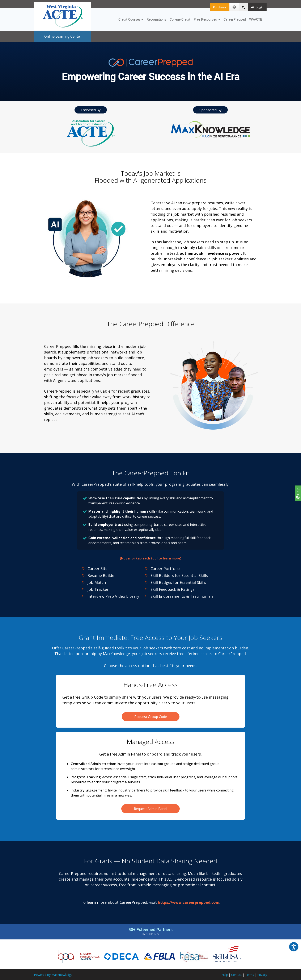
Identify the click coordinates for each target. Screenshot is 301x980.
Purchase (220, 7)
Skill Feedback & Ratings (173, 589)
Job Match (97, 582)
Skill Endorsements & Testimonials (182, 596)
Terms (250, 975)
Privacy (262, 975)
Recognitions (156, 19)
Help (298, 493)
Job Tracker (98, 589)
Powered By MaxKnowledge (53, 975)
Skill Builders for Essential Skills (179, 575)
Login (257, 7)
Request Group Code (151, 717)
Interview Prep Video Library (113, 596)
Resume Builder (102, 575)
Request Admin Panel (150, 809)
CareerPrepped (235, 19)
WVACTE (256, 19)
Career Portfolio (165, 568)
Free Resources (205, 19)
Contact (236, 975)
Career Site (97, 568)
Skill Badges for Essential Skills (178, 582)
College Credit (180, 19)
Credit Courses (129, 19)
